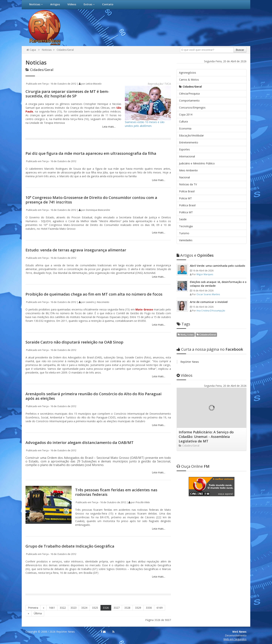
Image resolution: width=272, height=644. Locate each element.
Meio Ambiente (188, 170)
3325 (95, 608)
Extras (89, 4)
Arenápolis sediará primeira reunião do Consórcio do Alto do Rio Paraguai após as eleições (93, 396)
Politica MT (186, 212)
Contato (108, 4)
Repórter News (190, 362)
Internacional (187, 156)
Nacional (184, 177)
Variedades (186, 240)
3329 (138, 608)
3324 (84, 608)
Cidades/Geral (65, 50)
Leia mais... (109, 127)
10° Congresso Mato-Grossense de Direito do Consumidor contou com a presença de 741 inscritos (91, 200)
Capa (31, 50)
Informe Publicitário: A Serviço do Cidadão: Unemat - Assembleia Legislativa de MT (206, 437)
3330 (149, 608)
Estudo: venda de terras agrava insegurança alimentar (76, 250)
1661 (52, 608)
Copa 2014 (186, 114)
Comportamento (189, 101)
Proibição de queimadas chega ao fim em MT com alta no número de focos (94, 294)
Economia (185, 128)
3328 (127, 608)
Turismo (184, 233)
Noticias (47, 50)
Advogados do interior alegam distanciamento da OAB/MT (80, 443)
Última (38, 613)
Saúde (183, 219)
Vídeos (72, 4)
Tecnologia (186, 226)
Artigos (55, 4)
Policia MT (185, 198)
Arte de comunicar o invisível (209, 302)
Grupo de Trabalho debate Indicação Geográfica (70, 546)
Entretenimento (189, 142)
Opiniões (195, 255)
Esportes (184, 149)
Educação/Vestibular (191, 135)
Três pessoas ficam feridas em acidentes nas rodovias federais (116, 492)
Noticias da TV (188, 184)
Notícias (36, 4)
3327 (117, 608)
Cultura (183, 121)
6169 (160, 608)
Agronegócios (188, 73)
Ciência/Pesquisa (189, 94)
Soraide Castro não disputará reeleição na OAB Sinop (74, 342)
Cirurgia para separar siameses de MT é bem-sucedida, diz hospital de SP (67, 94)
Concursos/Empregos (192, 107)
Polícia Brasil (187, 191)
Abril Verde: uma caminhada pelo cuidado (218, 266)
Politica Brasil (187, 205)
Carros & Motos (189, 80)
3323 (73, 608)
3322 (63, 608)
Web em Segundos (235, 639)
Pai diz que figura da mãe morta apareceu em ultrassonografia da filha (91, 153)
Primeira (33, 608)
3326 (106, 608)
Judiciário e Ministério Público (197, 163)
